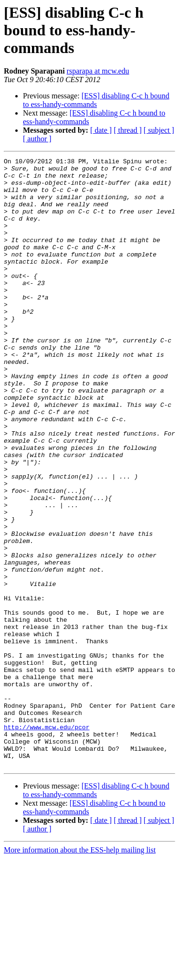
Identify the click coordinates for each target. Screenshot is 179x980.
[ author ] (37, 139)
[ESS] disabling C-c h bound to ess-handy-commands (96, 100)
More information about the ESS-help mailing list (80, 972)
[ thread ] (128, 130)
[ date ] (101, 130)
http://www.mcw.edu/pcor (47, 842)
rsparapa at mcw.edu (98, 71)
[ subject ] (159, 130)
